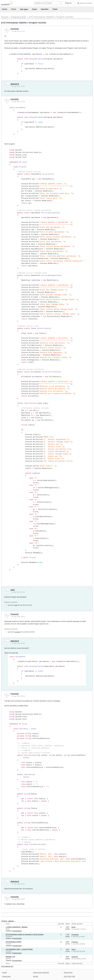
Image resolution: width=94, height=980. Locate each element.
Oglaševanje (6, 976)
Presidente (9, 936)
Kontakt (35, 976)
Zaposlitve (45, 9)
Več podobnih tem (7, 966)
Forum (14, 9)
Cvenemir (15, 29)
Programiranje (17, 931)
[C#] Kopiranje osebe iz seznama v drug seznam (25, 934)
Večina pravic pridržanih (41, 973)
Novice (5, 9)
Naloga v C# (11, 957)
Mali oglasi (24, 9)
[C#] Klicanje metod (13, 942)
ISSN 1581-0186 (69, 976)
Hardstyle (75, 957)
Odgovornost (68, 973)
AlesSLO (8, 959)
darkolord (15, 84)
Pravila (4, 973)
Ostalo (55, 9)
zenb (13, 590)
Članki (34, 9)
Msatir (8, 929)
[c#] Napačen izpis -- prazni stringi (19, 949)
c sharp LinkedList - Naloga (17, 927)
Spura (73, 949)
